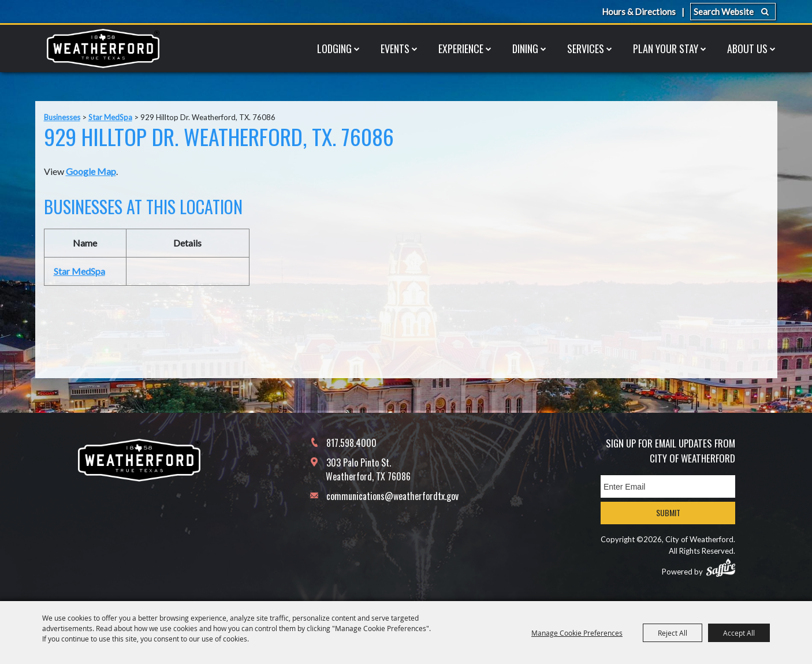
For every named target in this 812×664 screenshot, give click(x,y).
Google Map (91, 171)
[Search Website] (733, 12)
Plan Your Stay (666, 49)
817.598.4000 (351, 443)
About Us (747, 49)
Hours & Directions (639, 12)
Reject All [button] (673, 633)
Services (586, 49)
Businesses (62, 117)
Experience (461, 49)
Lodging (334, 49)
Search (765, 12)
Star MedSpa (110, 117)
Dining (525, 49)
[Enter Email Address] (668, 486)
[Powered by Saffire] (721, 568)
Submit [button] (668, 512)
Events (395, 49)
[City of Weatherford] (103, 49)
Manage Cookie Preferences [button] (577, 633)
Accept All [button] (739, 633)
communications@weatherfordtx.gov (392, 496)
